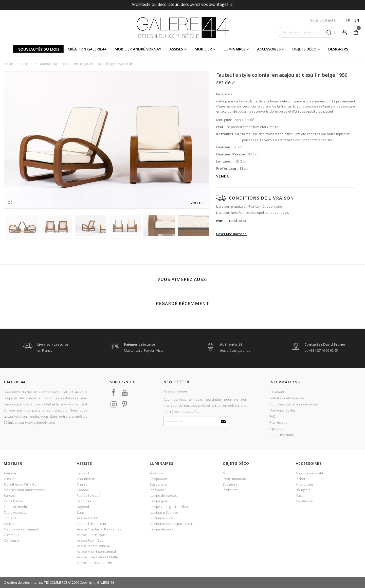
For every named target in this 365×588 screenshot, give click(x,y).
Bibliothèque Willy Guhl (22, 484)
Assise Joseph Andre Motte (97, 557)
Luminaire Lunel (162, 518)
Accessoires (269, 49)
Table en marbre (17, 507)
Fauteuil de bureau (91, 524)
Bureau (10, 495)
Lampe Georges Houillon (169, 507)
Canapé (83, 490)
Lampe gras (159, 501)
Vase (300, 495)
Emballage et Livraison (287, 398)
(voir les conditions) (231, 221)
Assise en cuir (87, 518)
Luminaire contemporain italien (174, 524)
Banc (81, 512)
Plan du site (278, 422)
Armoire (10, 473)
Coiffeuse (11, 540)
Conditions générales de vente (293, 404)
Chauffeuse (86, 479)
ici (232, 4)
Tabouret (84, 501)
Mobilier (203, 49)
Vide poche (304, 484)
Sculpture (230, 484)
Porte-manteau (234, 479)
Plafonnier (158, 490)
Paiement (277, 392)
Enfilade (10, 518)
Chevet (9, 479)
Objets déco (304, 49)
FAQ (272, 416)
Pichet (300, 479)
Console (10, 524)
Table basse (13, 501)
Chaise (82, 484)
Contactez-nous (282, 435)
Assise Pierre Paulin (92, 535)
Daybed (83, 507)
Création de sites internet (23, 582)
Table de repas (15, 512)
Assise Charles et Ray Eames (99, 529)
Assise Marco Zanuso (93, 546)
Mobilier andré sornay (138, 49)
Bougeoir (303, 490)
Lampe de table (162, 529)
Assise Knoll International (96, 551)
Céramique (304, 501)
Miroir (227, 473)
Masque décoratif (309, 473)
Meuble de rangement (21, 529)
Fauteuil (83, 473)
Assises (176, 49)
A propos (276, 429)
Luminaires (234, 49)
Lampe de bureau (163, 495)
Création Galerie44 (87, 49)
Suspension (159, 484)
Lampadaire (159, 479)
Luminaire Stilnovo (164, 512)
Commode (12, 535)
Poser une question (231, 234)
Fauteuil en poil (88, 495)
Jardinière (230, 490)
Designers (338, 49)
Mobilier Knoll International (24, 490)
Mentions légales (283, 410)
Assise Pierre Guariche (94, 563)
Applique (157, 473)
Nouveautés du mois (38, 49)
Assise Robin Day (90, 540)
